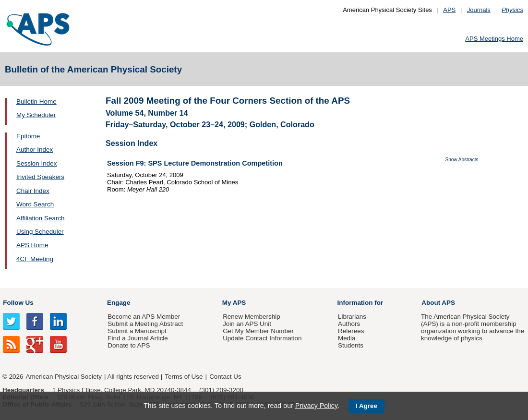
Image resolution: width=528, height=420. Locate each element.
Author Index (35, 150)
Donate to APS (129, 345)
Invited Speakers (40, 177)
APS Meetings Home (494, 39)
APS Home (32, 245)
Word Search (35, 204)
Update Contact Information (262, 338)
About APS (438, 303)
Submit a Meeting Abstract (145, 324)
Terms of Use (184, 377)
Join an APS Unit (247, 324)
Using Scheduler (40, 232)
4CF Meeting (35, 259)
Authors (349, 324)
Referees (351, 331)
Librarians (352, 317)
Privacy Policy (316, 406)
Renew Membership (252, 317)
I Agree (366, 406)
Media (347, 338)
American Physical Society (64, 377)
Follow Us (18, 303)
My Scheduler (36, 115)
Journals (479, 10)
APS (449, 10)
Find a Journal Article (138, 338)
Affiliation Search (41, 218)
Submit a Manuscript (137, 331)
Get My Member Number (258, 331)
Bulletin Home (36, 102)
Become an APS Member (144, 317)
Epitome (28, 136)
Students (351, 345)
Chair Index (33, 191)
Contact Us (225, 377)
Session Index (36, 163)
